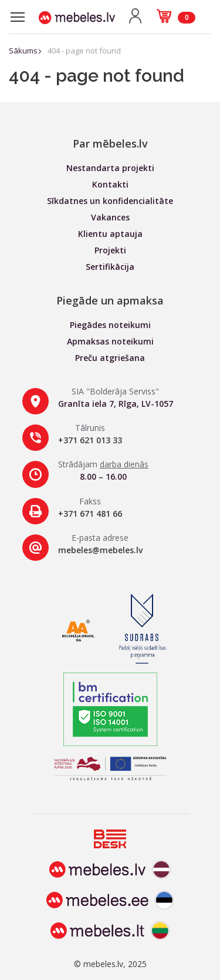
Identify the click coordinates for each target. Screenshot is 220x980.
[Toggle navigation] (18, 17)
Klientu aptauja (110, 234)
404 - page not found (84, 51)
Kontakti (110, 184)
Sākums (23, 51)
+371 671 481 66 (90, 514)
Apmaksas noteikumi (110, 341)
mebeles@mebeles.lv (100, 550)
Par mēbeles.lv (110, 143)
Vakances (110, 217)
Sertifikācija (110, 267)
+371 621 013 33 (90, 440)
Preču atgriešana (110, 358)
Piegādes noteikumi (110, 325)
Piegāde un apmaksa (110, 300)
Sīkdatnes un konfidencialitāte (110, 201)
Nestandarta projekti (110, 168)
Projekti (110, 250)
